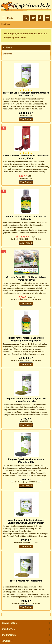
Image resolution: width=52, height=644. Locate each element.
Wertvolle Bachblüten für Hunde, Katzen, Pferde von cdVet (26, 279)
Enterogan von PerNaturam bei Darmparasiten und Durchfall (26, 94)
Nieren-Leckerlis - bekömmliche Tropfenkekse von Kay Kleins (26, 157)
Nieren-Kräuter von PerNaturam (26, 581)
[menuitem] (8, 18)
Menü (8, 18)
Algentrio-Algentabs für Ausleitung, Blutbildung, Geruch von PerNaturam (26, 521)
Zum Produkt (26, 119)
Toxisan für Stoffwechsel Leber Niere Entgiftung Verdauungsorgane (26, 339)
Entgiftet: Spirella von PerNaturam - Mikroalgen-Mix (26, 461)
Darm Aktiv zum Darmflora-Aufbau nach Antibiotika (26, 218)
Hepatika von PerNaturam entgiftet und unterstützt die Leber (26, 400)
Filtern (7, 47)
